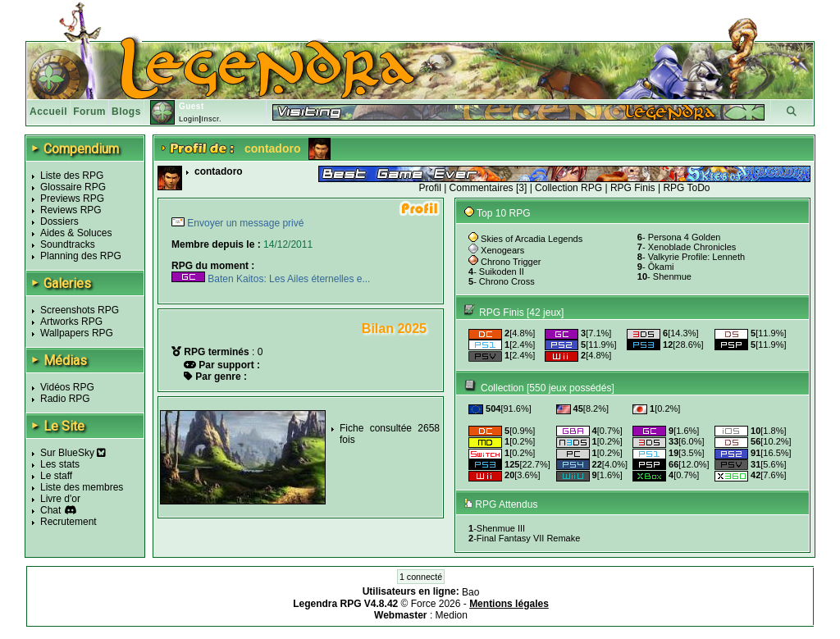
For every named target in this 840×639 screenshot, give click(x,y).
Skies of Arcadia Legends (532, 239)
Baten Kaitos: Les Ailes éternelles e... (271, 279)
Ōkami (661, 267)
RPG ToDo (686, 188)
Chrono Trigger (511, 262)
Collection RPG (568, 188)
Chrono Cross (507, 281)
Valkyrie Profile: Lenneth (696, 257)
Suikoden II (502, 272)
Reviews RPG (71, 210)
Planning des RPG (81, 256)
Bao (470, 592)
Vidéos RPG (67, 387)
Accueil (48, 112)
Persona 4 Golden (685, 237)
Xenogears (502, 250)
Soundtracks (68, 244)
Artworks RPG (71, 322)
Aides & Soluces (76, 233)
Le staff (56, 476)
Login (189, 119)
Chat (50, 510)
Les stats (60, 464)
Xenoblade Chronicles (692, 247)
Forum (89, 112)
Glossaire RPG (73, 187)
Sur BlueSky (73, 453)
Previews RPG (72, 199)
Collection (502, 388)
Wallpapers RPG (77, 333)
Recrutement (68, 522)
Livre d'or (60, 499)
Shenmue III (501, 528)
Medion (452, 615)
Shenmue (672, 276)
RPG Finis (633, 188)
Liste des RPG (72, 176)
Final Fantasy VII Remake (529, 538)
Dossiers (59, 221)
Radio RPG (65, 399)
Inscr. (211, 119)
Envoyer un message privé (244, 223)
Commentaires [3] (488, 188)
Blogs (126, 112)
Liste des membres (82, 487)
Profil (429, 188)
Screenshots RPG (80, 310)
